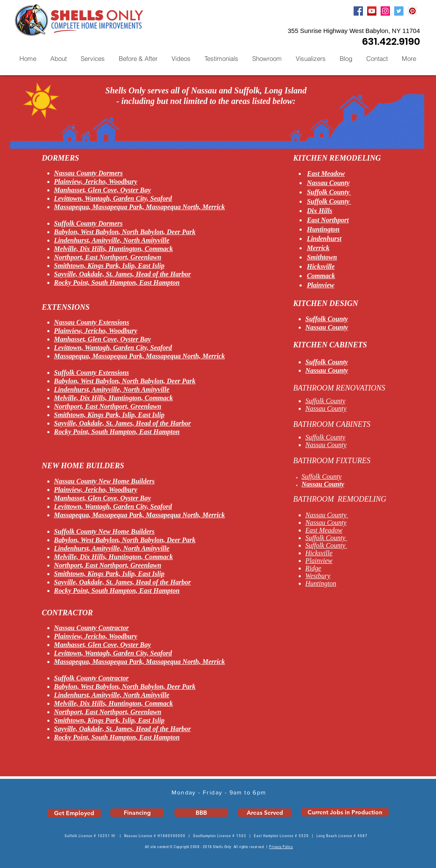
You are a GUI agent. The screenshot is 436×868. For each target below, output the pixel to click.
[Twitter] (399, 11)
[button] (93, 59)
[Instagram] (385, 11)
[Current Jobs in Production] (345, 812)
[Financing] (137, 813)
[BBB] (201, 813)
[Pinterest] (412, 11)
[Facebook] (358, 11)
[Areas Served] (265, 813)
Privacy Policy (281, 847)
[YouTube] (372, 11)
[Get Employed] (74, 813)
